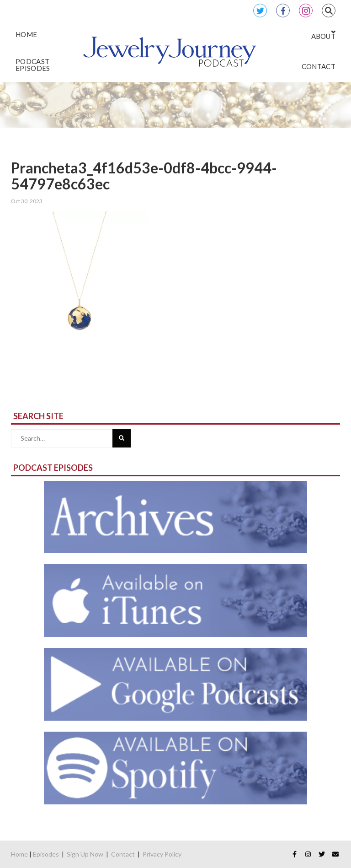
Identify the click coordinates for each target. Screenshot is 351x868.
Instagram (306, 11)
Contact (123, 854)
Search (329, 11)
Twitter (260, 11)
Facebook (283, 11)
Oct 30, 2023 (27, 201)
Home (19, 854)
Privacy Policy (162, 854)
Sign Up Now (85, 854)
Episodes (46, 854)
